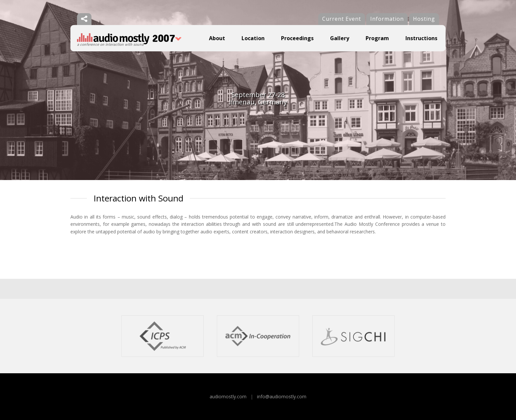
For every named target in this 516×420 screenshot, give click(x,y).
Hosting (424, 19)
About (217, 38)
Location (253, 38)
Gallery (340, 38)
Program (377, 38)
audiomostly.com (228, 396)
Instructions (421, 38)
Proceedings (297, 38)
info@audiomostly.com (282, 396)
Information (387, 19)
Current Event (342, 19)
